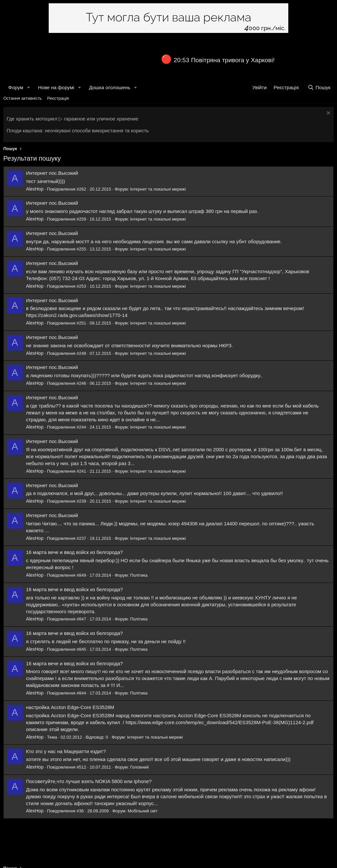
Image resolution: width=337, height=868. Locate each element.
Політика (139, 575)
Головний (139, 767)
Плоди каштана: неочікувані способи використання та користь (78, 131)
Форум (16, 87)
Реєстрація (58, 98)
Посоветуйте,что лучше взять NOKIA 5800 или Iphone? (89, 781)
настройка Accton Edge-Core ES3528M (70, 707)
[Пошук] (319, 87)
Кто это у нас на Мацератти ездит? (66, 751)
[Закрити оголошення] (328, 114)
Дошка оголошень (109, 87)
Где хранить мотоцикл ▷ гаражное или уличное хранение (72, 119)
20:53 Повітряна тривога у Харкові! (224, 60)
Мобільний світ (143, 811)
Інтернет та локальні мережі (158, 189)
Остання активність (23, 98)
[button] (28, 87)
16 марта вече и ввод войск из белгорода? (74, 552)
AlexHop (35, 189)
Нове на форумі (56, 87)
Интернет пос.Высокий (52, 173)
